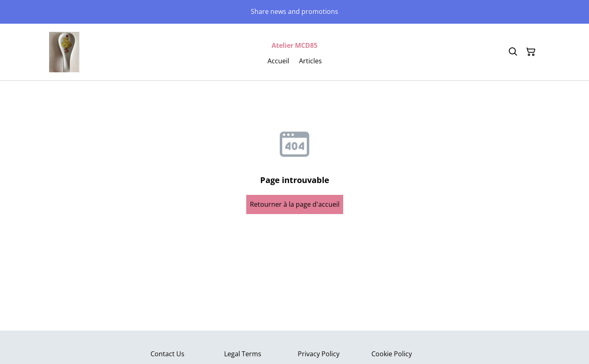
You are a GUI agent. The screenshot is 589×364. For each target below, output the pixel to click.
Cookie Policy (392, 354)
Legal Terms (243, 354)
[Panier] (531, 52)
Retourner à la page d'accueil (295, 204)
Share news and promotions (294, 11)
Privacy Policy (319, 354)
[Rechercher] (513, 52)
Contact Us (167, 354)
